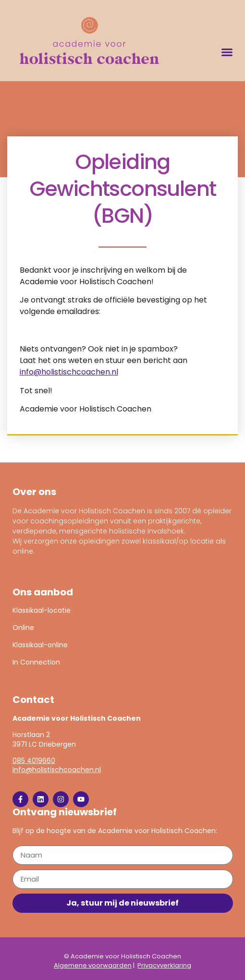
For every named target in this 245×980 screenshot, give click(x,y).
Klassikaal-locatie (42, 610)
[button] (227, 52)
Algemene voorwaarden (93, 965)
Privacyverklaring (164, 965)
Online (23, 628)
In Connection (36, 662)
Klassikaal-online (40, 645)
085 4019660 (34, 761)
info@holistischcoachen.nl (69, 372)
